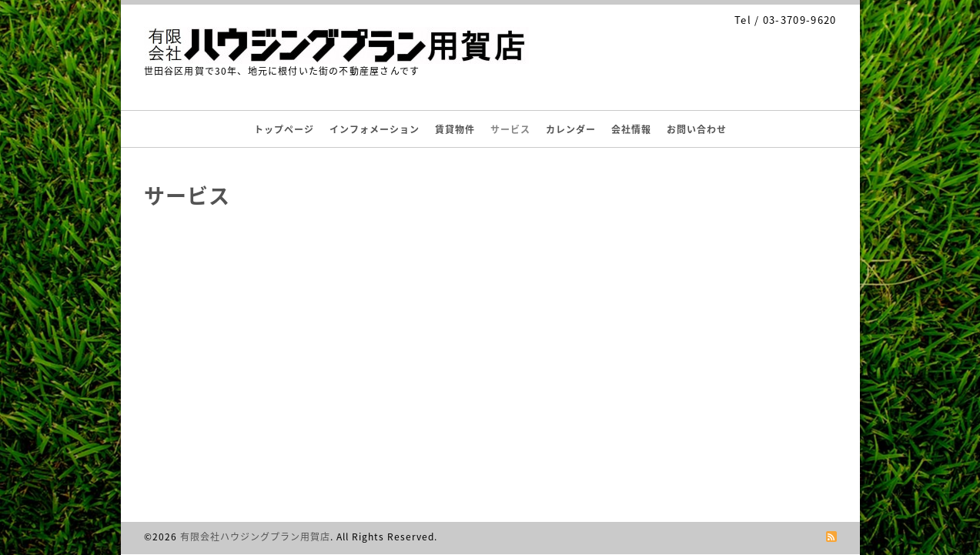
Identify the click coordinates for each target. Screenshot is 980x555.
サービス (510, 129)
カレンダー (571, 129)
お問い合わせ (697, 129)
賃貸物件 (455, 129)
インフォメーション (375, 129)
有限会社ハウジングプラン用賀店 (255, 537)
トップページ (284, 129)
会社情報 (631, 129)
